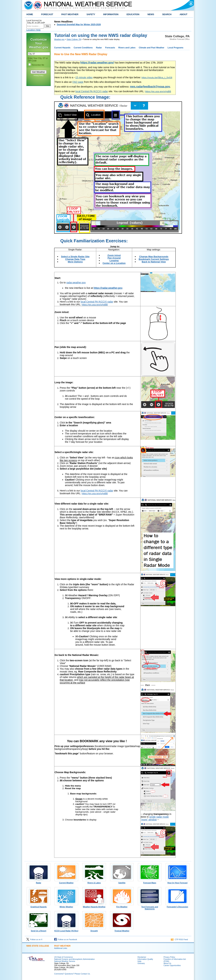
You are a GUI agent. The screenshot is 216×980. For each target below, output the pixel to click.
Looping (114, 261)
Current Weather (66, 882)
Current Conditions (83, 48)
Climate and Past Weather (151, 48)
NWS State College (38, 946)
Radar (99, 48)
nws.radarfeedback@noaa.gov (150, 87)
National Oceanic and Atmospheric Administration (74, 959)
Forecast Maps (150, 882)
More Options (75, 262)
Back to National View (154, 262)
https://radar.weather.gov (108, 288)
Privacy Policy (39, 76)
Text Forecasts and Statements (150, 907)
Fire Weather (122, 906)
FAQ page (78, 82)
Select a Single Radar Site (75, 257)
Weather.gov (59, 39)
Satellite (122, 882)
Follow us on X (34, 939)
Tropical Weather (122, 930)
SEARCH (167, 14)
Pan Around (114, 258)
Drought (94, 930)
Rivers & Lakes (94, 882)
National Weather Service (65, 961)
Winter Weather (66, 906)
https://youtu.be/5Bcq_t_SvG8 (157, 78)
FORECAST (47, 14)
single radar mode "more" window (155, 818)
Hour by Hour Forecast (177, 882)
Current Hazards (62, 48)
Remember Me (38, 65)
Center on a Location (114, 263)
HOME (30, 14)
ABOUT (183, 14)
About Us (167, 963)
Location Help (34, 30)
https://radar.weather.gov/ (97, 63)
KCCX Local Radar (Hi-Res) (66, 930)
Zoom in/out (114, 255)
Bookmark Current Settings (154, 259)
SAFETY (91, 14)
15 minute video (84, 77)
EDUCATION (133, 14)
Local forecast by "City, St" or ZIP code (36, 21)
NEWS (151, 14)
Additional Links (61, 948)
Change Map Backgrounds (154, 257)
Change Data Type (75, 259)
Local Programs (175, 48)
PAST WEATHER (70, 14)
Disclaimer (142, 957)
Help (139, 961)
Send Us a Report (39, 930)
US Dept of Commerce (63, 957)
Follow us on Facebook (66, 939)
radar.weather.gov (76, 283)
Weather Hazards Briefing (94, 906)
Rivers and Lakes (127, 48)
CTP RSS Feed (179, 939)
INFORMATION (111, 14)
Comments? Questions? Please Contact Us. (72, 974)
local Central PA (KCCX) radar (92, 91)
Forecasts (110, 48)
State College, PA (74, 39)
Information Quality (145, 959)
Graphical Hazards (39, 906)
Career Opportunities (172, 965)
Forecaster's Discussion (177, 906)
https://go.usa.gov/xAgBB (158, 91)
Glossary (141, 963)
